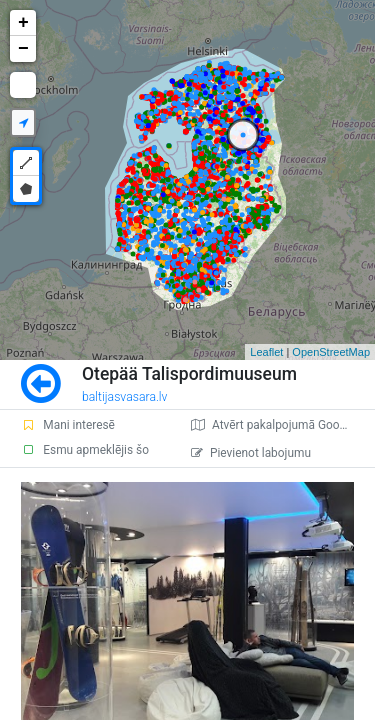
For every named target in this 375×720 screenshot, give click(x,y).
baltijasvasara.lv (125, 397)
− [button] (23, 49)
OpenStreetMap (331, 352)
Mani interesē (68, 425)
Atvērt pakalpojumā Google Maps (283, 425)
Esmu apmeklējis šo (85, 450)
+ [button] (23, 23)
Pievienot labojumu (251, 453)
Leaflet (266, 352)
